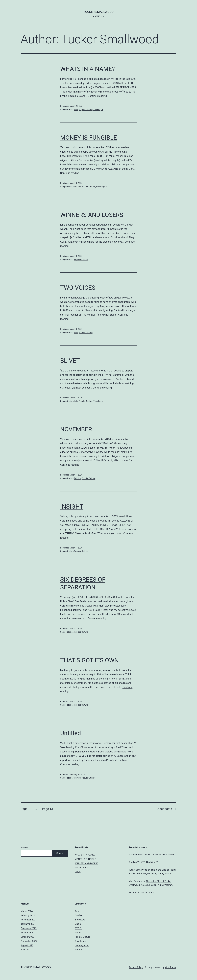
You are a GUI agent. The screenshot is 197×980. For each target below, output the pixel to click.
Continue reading (97, 96)
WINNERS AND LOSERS (92, 215)
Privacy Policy (136, 967)
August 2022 (27, 945)
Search (24, 848)
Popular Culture (86, 109)
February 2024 (28, 915)
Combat (79, 915)
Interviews (80, 920)
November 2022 (29, 933)
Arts (76, 109)
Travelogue (98, 109)
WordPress (170, 967)
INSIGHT (72, 507)
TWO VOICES (78, 288)
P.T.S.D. (78, 928)
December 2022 (29, 928)
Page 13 (47, 809)
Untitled (71, 733)
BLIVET (70, 361)
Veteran (79, 950)
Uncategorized (103, 187)
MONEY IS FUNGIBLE (89, 138)
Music (78, 924)
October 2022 (27, 937)
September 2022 (29, 941)
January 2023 (27, 924)
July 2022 (26, 950)
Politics (77, 187)
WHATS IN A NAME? (87, 69)
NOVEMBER (76, 429)
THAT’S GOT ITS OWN (89, 660)
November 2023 (29, 920)
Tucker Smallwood (98, 12)
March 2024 (27, 911)
